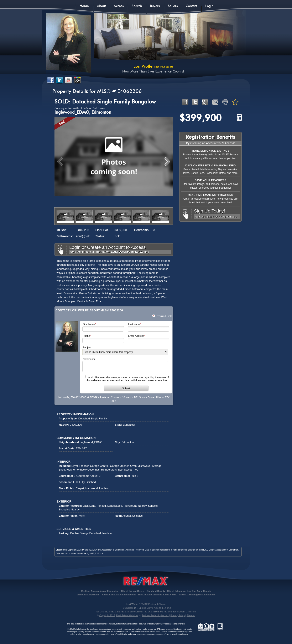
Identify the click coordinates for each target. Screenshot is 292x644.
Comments (89, 359)
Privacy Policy (178, 615)
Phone (86, 336)
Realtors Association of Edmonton (100, 591)
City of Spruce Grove (132, 591)
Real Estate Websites (127, 615)
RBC (174, 595)
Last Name (134, 324)
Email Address (136, 336)
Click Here (191, 612)
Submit (126, 388)
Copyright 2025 (107, 615)
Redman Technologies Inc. (155, 615)
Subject (87, 348)
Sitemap (191, 615)
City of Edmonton (177, 591)
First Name (89, 324)
